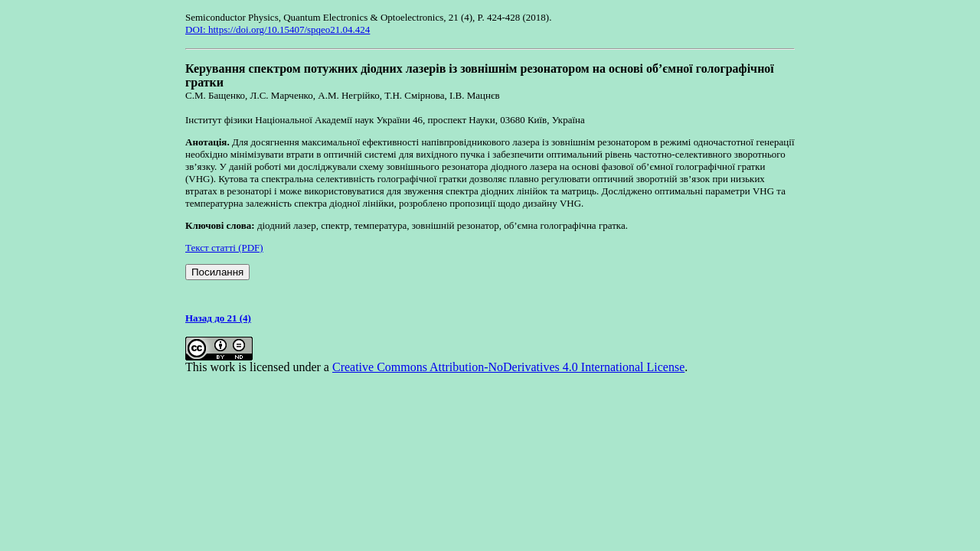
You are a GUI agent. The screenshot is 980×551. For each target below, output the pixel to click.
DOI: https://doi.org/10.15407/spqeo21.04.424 (278, 29)
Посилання (217, 272)
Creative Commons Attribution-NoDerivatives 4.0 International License (508, 367)
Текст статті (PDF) (224, 248)
